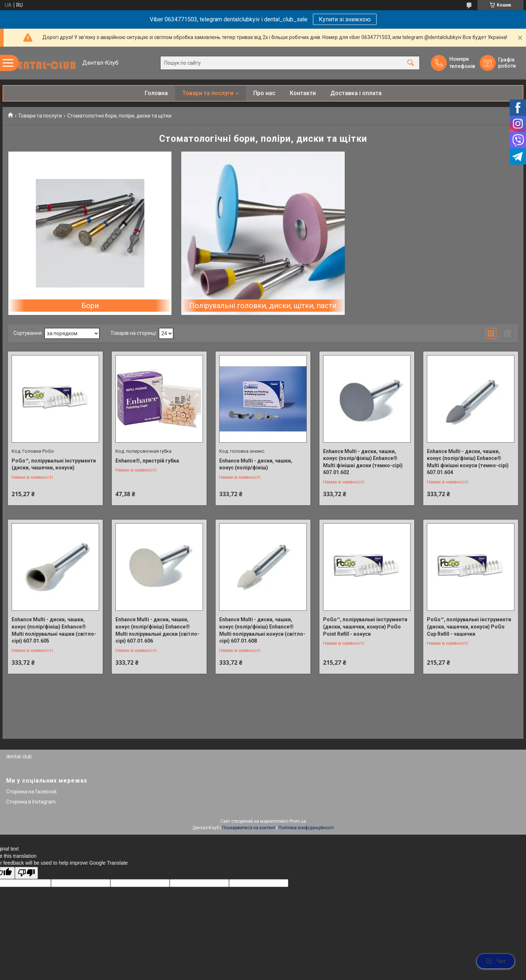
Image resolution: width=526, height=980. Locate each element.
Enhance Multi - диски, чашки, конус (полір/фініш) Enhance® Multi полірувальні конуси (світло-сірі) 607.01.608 (262, 630)
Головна (156, 93)
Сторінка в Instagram (31, 802)
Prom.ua (298, 821)
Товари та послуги (208, 93)
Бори (90, 306)
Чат (496, 961)
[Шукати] (411, 63)
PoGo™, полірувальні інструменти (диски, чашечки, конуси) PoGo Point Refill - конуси (365, 627)
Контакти (303, 93)
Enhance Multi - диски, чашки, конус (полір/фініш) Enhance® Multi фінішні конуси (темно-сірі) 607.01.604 (468, 462)
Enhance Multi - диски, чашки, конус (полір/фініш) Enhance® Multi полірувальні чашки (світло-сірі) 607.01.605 (54, 630)
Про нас (264, 93)
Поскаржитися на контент (249, 828)
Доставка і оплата (356, 93)
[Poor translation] (26, 873)
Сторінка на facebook (31, 792)
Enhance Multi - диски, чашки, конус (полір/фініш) (256, 464)
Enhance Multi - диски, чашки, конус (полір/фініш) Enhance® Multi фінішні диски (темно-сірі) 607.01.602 (363, 462)
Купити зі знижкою (345, 19)
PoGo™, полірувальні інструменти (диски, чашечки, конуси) (54, 464)
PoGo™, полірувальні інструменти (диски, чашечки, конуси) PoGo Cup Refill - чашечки (469, 627)
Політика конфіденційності (306, 828)
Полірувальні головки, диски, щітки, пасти (263, 306)
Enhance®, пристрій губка (147, 461)
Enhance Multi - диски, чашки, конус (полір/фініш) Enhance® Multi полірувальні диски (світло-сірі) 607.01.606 (157, 630)
